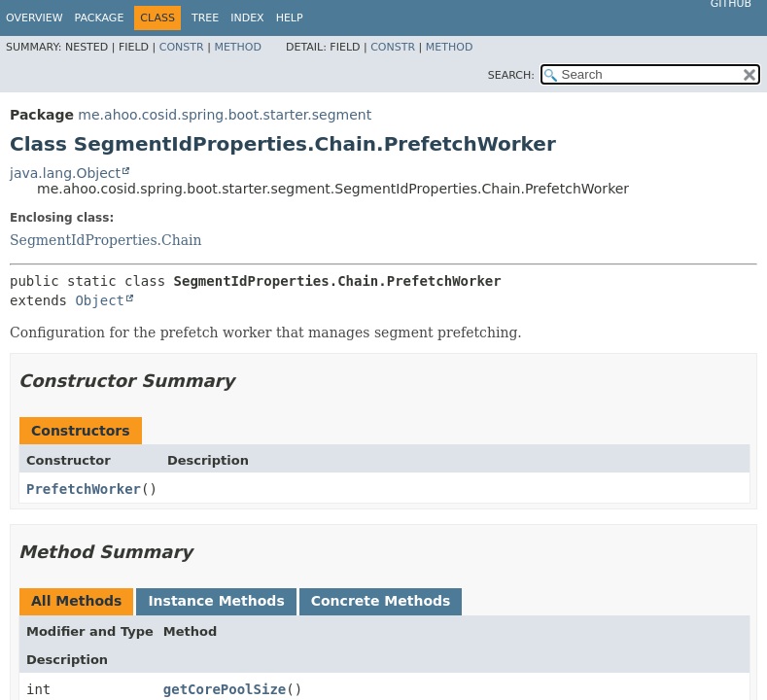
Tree (205, 18)
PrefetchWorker (84, 489)
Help (290, 18)
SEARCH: (511, 75)
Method (238, 47)
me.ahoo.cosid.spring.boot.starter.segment (225, 115)
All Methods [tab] (76, 601)
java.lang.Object (65, 173)
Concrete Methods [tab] (381, 601)
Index (247, 18)
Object (100, 300)
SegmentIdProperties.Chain (106, 240)
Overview (35, 18)
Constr (182, 47)
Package (100, 18)
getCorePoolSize (225, 689)
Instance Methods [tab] (216, 601)
